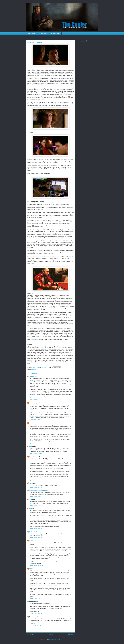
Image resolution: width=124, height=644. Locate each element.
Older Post (71, 635)
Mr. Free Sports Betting (35, 532)
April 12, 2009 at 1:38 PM (36, 538)
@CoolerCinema (86, 41)
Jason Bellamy (33, 403)
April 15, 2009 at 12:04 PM (36, 566)
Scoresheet (67, 297)
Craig (31, 446)
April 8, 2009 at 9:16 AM (36, 400)
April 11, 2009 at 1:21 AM (36, 529)
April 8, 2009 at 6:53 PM (36, 454)
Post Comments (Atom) (54, 639)
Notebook (34, 370)
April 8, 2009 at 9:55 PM (36, 480)
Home (51, 635)
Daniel (31, 541)
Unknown (32, 377)
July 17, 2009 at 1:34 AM (36, 626)
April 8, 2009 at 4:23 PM (36, 443)
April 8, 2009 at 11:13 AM (36, 420)
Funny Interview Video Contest (37, 491)
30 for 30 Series (43, 34)
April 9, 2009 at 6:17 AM (36, 505)
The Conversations (55, 34)
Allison (31, 483)
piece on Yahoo (49, 346)
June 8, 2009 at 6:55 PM (36, 614)
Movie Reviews (32, 34)
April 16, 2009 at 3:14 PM (36, 598)
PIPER (31, 569)
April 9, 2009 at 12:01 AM (36, 487)
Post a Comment (34, 629)
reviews (33, 340)
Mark (30, 509)
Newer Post (31, 635)
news (47, 354)
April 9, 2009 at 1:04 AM (36, 496)
